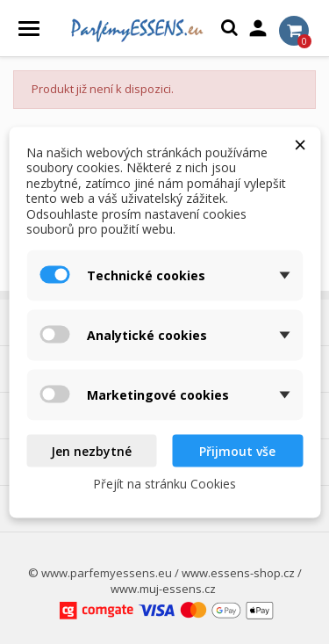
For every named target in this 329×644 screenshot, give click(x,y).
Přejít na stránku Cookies (164, 484)
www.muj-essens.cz (163, 589)
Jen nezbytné (91, 450)
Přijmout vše (237, 450)
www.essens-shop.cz (238, 573)
